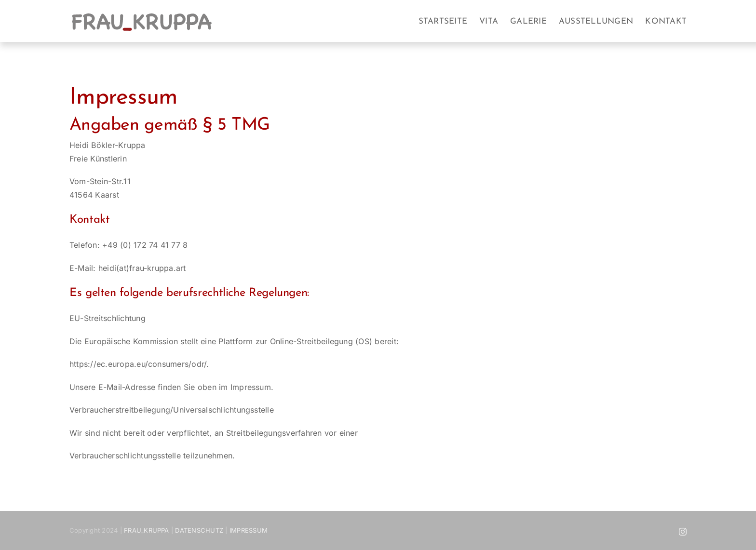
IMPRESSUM (249, 530)
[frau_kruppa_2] (142, 14)
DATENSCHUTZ (199, 530)
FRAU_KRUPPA (147, 530)
